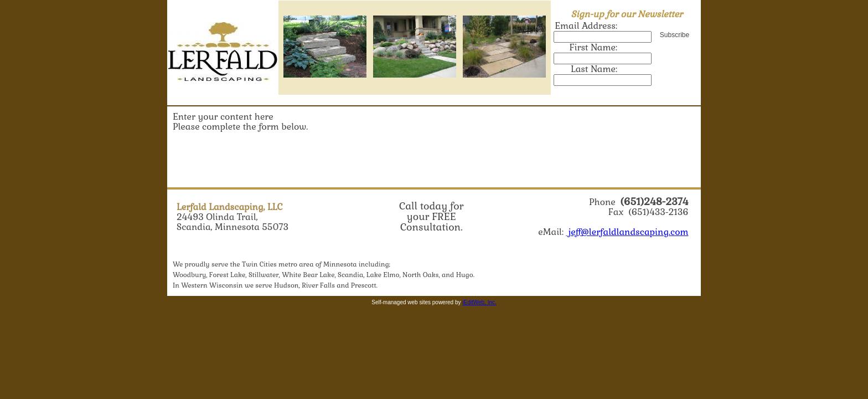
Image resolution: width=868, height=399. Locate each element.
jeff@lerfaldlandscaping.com (627, 232)
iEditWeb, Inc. (479, 302)
